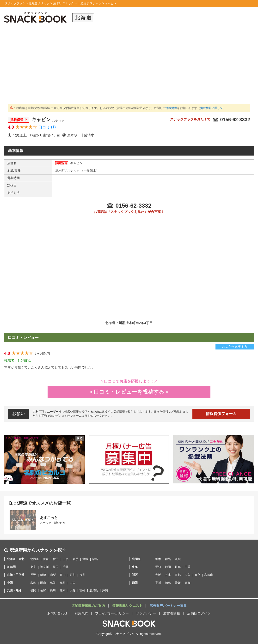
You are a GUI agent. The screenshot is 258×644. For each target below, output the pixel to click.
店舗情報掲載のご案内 (89, 606)
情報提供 (171, 108)
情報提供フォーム (221, 414)
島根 (63, 583)
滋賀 (188, 575)
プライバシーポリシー (112, 613)
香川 (158, 583)
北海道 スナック (39, 3)
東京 (33, 567)
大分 (73, 590)
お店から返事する (235, 346)
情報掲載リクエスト (128, 606)
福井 (82, 575)
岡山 (43, 583)
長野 (33, 575)
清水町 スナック (64, 3)
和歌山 (209, 575)
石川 (73, 575)
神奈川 (44, 567)
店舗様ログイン (199, 613)
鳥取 (53, 583)
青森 (46, 559)
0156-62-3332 (231, 120)
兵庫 (168, 575)
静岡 (168, 567)
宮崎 (82, 590)
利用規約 (81, 613)
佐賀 (43, 590)
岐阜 (178, 567)
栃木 (158, 559)
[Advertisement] (129, 65)
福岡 (33, 590)
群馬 (168, 559)
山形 (66, 559)
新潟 (43, 575)
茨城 (178, 559)
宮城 (85, 559)
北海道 (35, 559)
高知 (188, 583)
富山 (63, 575)
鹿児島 (94, 590)
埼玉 (56, 567)
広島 (33, 583)
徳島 (168, 583)
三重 (188, 567)
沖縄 (105, 590)
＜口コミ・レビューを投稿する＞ (129, 392)
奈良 (197, 575)
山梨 (53, 575)
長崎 (53, 590)
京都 (178, 575)
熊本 (63, 590)
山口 (73, 583)
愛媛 (178, 583)
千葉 (66, 567)
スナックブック (15, 3)
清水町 (60, 171)
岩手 (75, 559)
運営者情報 (172, 613)
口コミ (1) (47, 127)
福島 (95, 559)
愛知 (158, 567)
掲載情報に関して (212, 108)
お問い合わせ (57, 613)
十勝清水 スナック (89, 3)
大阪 (158, 575)
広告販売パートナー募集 (168, 606)
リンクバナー (146, 613)
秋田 (56, 559)
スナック (74, 171)
